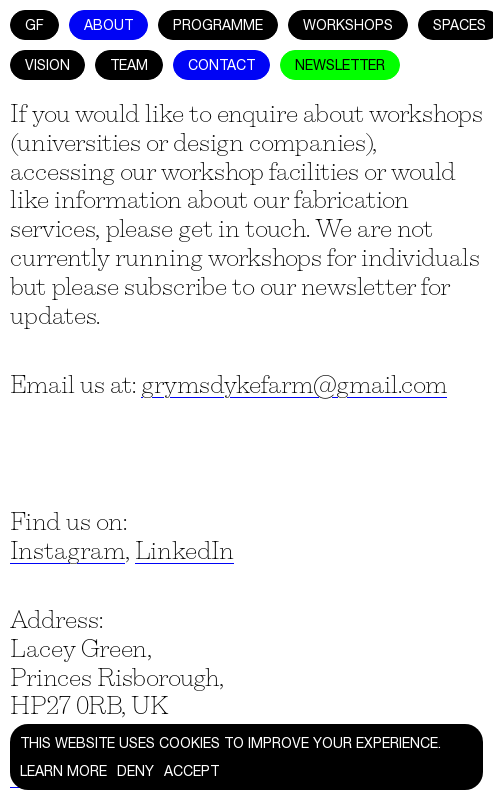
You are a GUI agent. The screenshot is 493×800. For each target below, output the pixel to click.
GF (34, 25)
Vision (47, 65)
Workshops (348, 25)
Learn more (63, 771)
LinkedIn (184, 550)
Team (129, 65)
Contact (221, 65)
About (108, 25)
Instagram (67, 550)
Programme (218, 25)
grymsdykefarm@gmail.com (294, 384)
